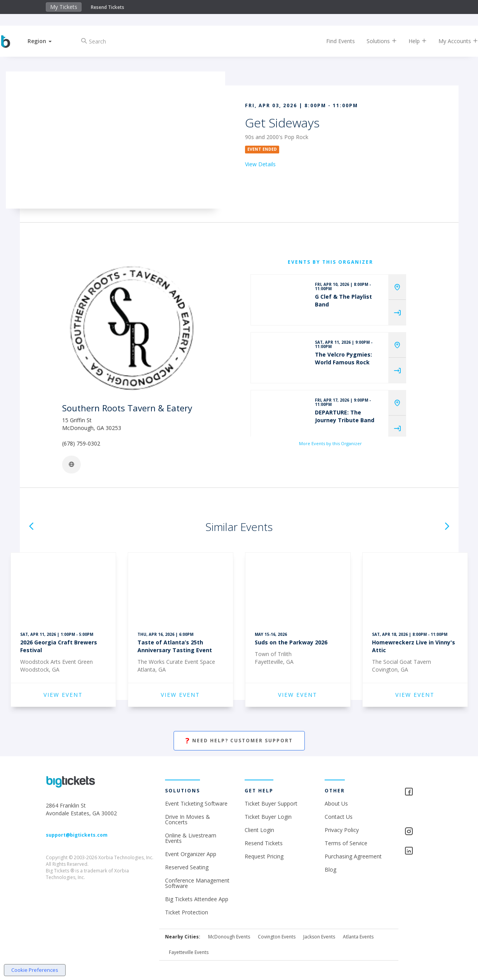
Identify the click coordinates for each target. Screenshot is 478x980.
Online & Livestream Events (191, 838)
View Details (260, 164)
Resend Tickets (108, 7)
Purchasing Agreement (353, 856)
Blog (330, 869)
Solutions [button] (375, 41)
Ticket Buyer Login (268, 817)
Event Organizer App (191, 854)
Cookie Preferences (35, 970)
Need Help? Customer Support (239, 741)
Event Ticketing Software (196, 803)
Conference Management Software (197, 883)
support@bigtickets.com (77, 835)
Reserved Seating (187, 867)
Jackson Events (319, 937)
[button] (46, 41)
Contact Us (339, 817)
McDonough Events (229, 937)
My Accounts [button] (452, 41)
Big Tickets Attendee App (197, 899)
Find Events (334, 41)
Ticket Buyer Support (271, 803)
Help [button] (411, 41)
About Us (336, 803)
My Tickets (64, 7)
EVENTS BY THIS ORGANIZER (330, 262)
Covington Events (277, 937)
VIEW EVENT (63, 695)
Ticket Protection (187, 912)
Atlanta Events (358, 937)
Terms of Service (346, 843)
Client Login (259, 830)
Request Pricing (264, 856)
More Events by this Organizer (330, 443)
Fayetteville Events (189, 952)
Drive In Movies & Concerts (188, 819)
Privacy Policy (342, 830)
